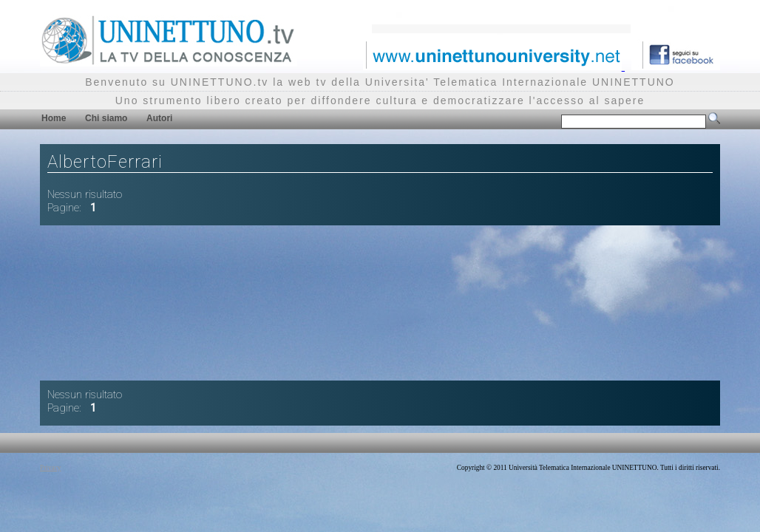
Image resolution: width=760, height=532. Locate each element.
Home (54, 118)
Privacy (51, 468)
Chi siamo (106, 118)
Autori (159, 118)
